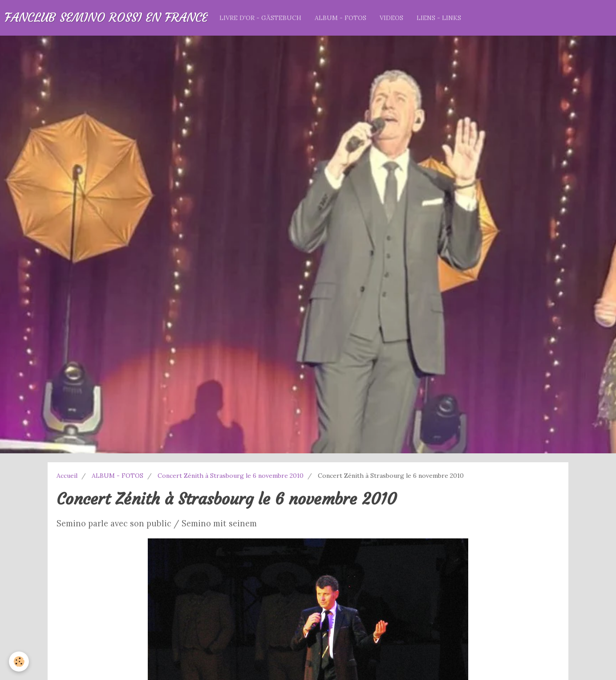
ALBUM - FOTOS (340, 18)
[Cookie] (19, 662)
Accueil (67, 476)
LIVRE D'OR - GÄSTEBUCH (260, 18)
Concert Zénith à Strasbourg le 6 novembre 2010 (231, 476)
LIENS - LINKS (439, 18)
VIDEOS (391, 18)
